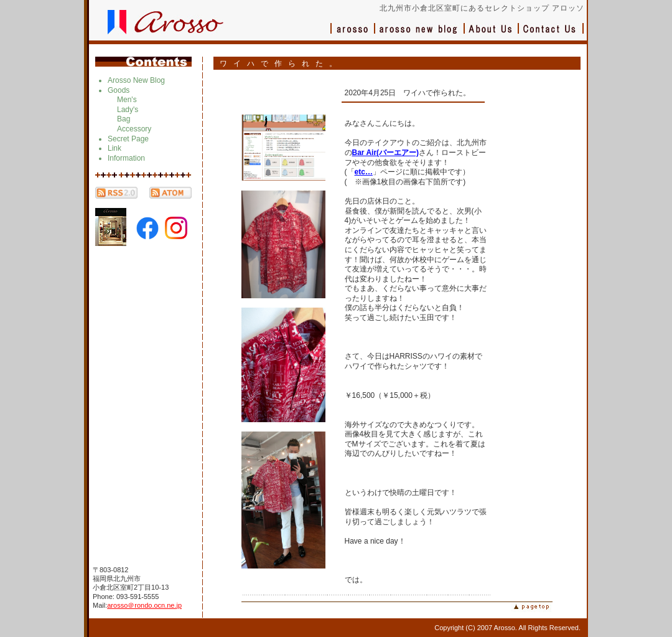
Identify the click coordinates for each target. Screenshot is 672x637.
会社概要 (492, 35)
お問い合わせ (551, 35)
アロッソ (353, 35)
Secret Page (128, 139)
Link (114, 148)
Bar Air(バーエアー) (386, 153)
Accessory (134, 129)
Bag (124, 119)
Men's (127, 100)
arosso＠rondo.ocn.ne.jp (144, 605)
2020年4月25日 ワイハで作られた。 (408, 93)
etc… (364, 172)
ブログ (420, 35)
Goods (119, 90)
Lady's (128, 110)
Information (126, 158)
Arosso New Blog (136, 80)
